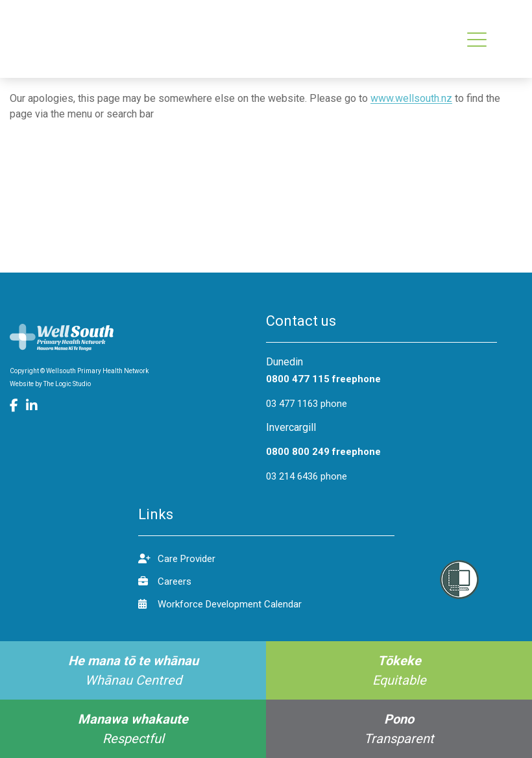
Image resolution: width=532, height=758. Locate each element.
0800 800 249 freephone (323, 452)
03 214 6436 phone (307, 476)
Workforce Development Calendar (220, 604)
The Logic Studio (67, 384)
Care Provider (177, 558)
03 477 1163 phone (307, 404)
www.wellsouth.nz (411, 98)
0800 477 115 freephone (323, 379)
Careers (165, 581)
